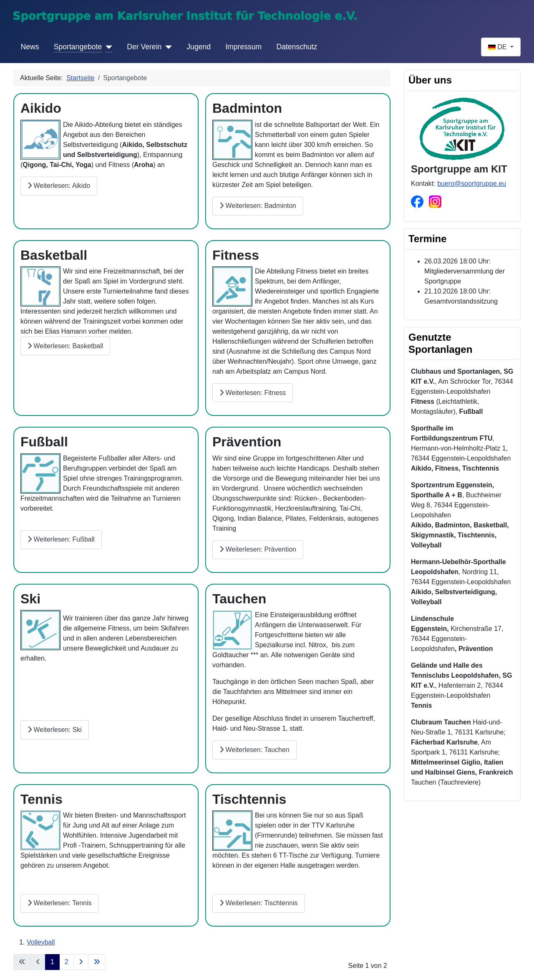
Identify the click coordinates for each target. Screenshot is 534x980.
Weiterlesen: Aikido (59, 186)
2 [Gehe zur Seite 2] (67, 962)
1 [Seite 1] (52, 962)
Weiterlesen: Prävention (258, 549)
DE (498, 47)
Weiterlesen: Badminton (258, 206)
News (30, 47)
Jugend (199, 47)
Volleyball (41, 942)
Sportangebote (78, 47)
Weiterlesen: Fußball (61, 539)
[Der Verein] (167, 47)
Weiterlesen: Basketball (65, 346)
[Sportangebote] (107, 47)
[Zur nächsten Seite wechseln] (81, 962)
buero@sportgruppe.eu (472, 184)
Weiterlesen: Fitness (253, 393)
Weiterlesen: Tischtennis (259, 903)
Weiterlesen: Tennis (59, 903)
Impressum (243, 47)
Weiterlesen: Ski (55, 730)
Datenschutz (297, 47)
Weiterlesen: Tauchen (254, 750)
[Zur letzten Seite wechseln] (97, 962)
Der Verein (144, 47)
